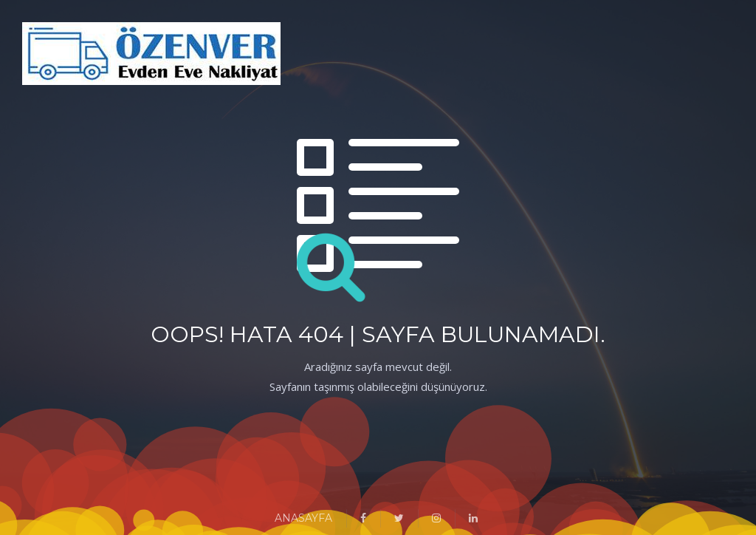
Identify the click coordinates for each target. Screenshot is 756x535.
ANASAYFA (303, 518)
